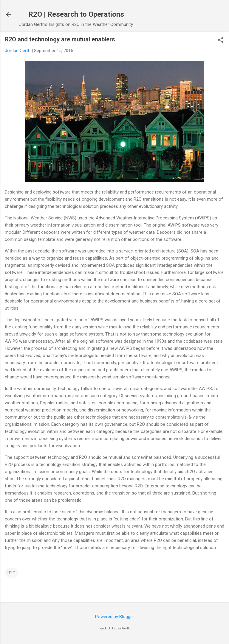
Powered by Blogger (115, 617)
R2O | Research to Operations (76, 14)
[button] (221, 40)
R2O (11, 573)
